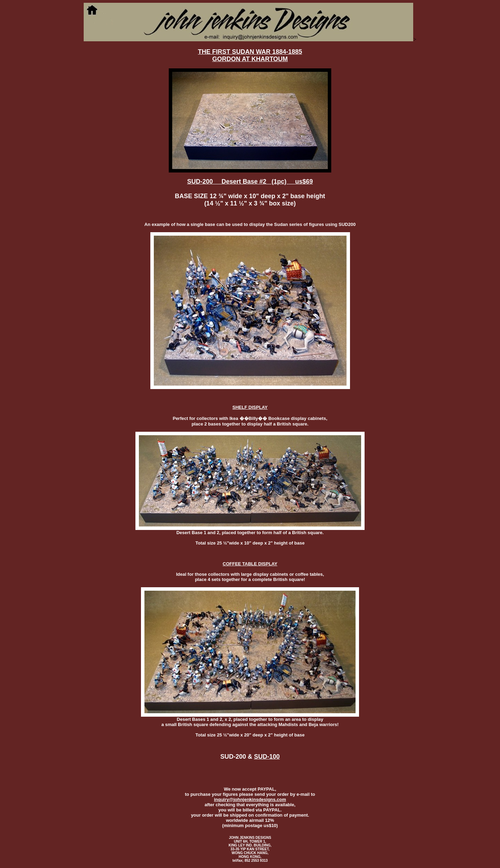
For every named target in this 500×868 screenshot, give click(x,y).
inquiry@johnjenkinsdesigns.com (250, 799)
